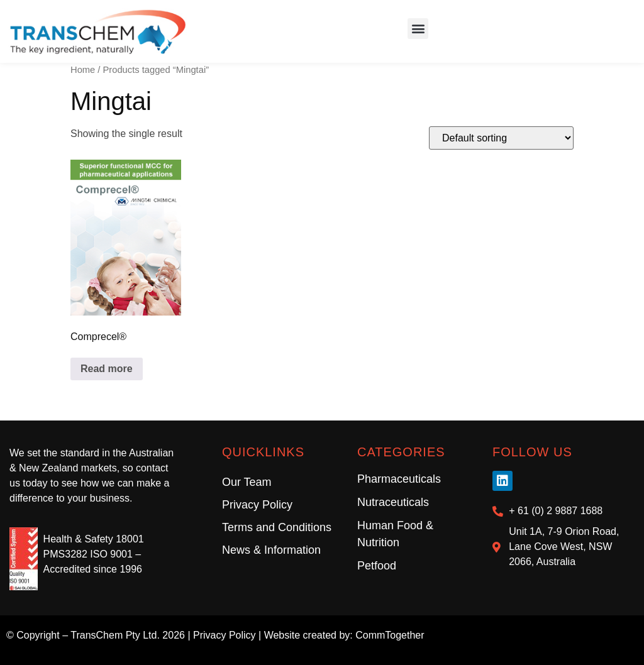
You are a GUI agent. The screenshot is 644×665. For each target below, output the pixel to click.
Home (83, 70)
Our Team (247, 482)
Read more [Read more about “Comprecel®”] (107, 369)
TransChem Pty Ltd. (115, 635)
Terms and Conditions (277, 527)
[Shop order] (501, 138)
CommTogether (390, 635)
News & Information (271, 550)
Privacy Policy (257, 505)
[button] (418, 29)
